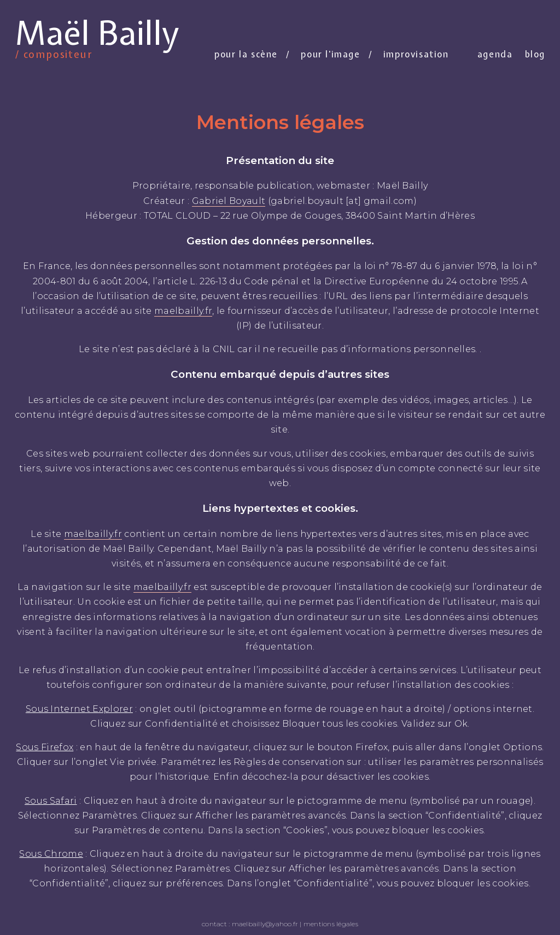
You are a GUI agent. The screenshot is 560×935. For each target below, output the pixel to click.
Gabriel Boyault (229, 201)
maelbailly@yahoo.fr (265, 924)
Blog (535, 54)
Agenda (495, 54)
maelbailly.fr (183, 311)
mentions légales (331, 924)
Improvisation (416, 54)
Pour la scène (246, 54)
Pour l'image (330, 54)
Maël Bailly (97, 35)
